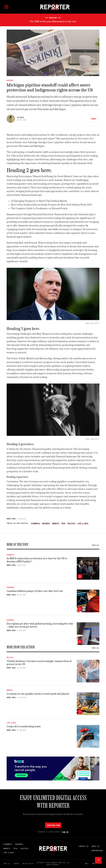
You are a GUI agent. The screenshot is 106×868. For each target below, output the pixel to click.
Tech (63, 523)
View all (96, 545)
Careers (16, 864)
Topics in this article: (18, 523)
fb (86, 864)
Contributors (97, 851)
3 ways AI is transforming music (24, 726)
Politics (71, 523)
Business (10, 80)
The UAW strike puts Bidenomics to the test (53, 22)
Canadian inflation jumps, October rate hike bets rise (35, 591)
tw (93, 864)
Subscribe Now (53, 825)
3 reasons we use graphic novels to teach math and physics (38, 694)
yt (100, 864)
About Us (96, 846)
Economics (35, 523)
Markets (56, 523)
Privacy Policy (28, 864)
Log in (65, 832)
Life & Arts (83, 523)
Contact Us (84, 846)
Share (93, 119)
